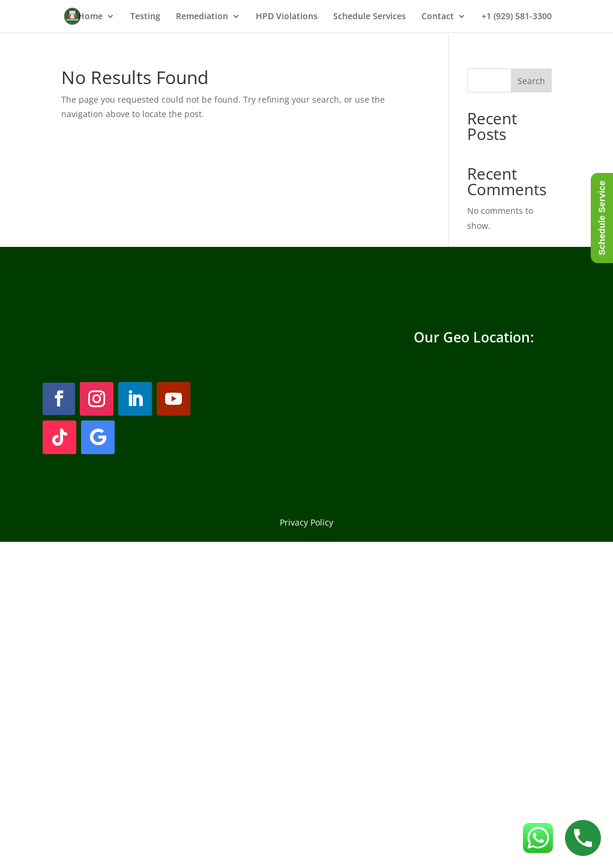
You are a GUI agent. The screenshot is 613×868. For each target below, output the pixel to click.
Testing (145, 17)
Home (90, 17)
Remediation (202, 17)
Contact (438, 17)
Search (531, 81)
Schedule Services (370, 17)
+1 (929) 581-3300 (517, 17)
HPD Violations (287, 17)
